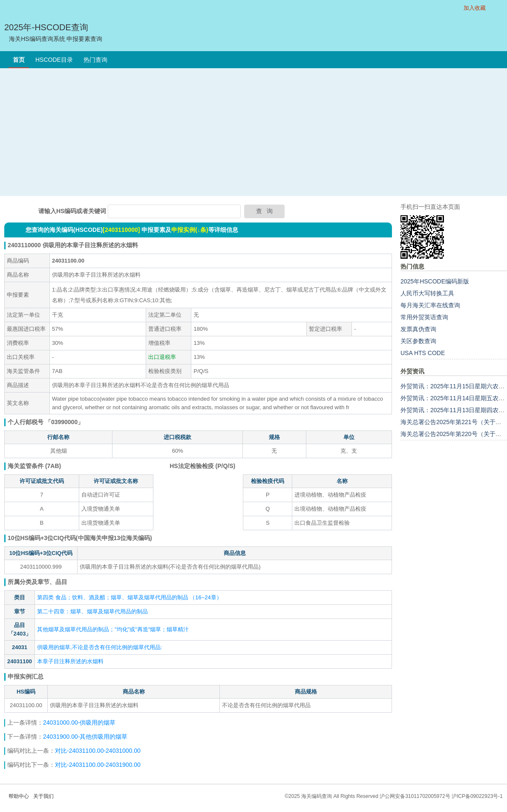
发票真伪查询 (418, 329)
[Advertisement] (254, 132)
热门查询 (95, 60)
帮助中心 (19, 796)
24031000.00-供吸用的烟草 (80, 722)
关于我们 (43, 796)
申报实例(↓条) (190, 230)
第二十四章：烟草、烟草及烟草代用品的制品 (92, 611)
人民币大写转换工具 (427, 293)
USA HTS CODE (423, 353)
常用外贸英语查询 (424, 317)
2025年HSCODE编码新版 (435, 281)
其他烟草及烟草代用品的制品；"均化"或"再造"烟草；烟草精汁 (113, 629)
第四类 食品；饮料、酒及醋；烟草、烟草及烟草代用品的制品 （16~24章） (130, 597)
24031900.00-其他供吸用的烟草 (85, 737)
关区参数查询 (418, 341)
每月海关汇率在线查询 (430, 305)
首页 (19, 60)
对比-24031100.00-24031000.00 (98, 751)
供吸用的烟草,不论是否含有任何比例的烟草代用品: (99, 647)
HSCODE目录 (54, 60)
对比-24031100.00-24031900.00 (98, 765)
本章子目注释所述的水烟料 (70, 661)
